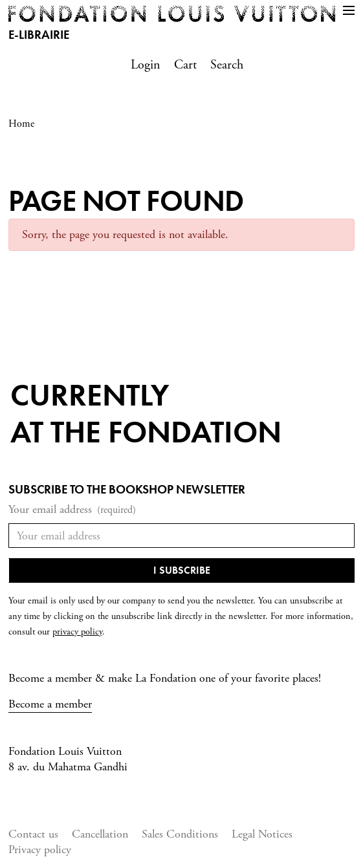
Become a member (50, 704)
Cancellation (100, 834)
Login (146, 65)
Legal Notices (262, 834)
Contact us (33, 834)
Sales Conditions (180, 834)
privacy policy (77, 632)
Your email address (72, 510)
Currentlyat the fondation (146, 414)
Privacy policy (40, 850)
